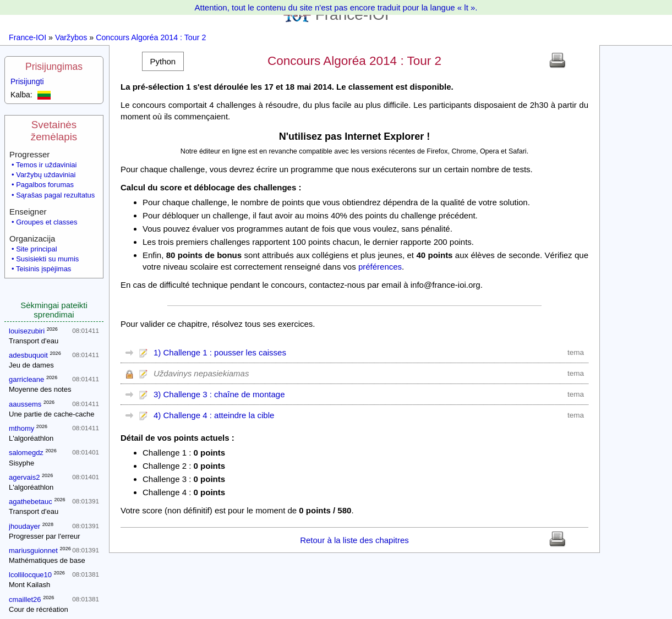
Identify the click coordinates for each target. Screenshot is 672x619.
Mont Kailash (29, 585)
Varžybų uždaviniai (46, 175)
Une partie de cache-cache (51, 414)
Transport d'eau (34, 341)
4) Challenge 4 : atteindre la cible (214, 415)
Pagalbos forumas (45, 185)
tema (576, 352)
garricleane (26, 379)
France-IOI (28, 37)
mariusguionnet (33, 550)
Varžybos (71, 37)
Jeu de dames (31, 365)
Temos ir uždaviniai (47, 165)
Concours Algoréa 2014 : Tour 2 (151, 37)
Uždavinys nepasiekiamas (201, 373)
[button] (163, 61)
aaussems (25, 404)
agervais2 (24, 477)
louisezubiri (27, 331)
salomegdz (26, 453)
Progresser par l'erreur (45, 536)
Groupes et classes (47, 222)
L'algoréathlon (31, 438)
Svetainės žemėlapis (54, 131)
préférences (380, 267)
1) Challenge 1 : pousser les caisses (220, 352)
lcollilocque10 (30, 575)
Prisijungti (27, 81)
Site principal (36, 249)
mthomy (21, 428)
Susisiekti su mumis (47, 259)
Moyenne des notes (40, 389)
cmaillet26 (25, 599)
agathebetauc (31, 502)
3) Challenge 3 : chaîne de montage (219, 394)
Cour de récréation (39, 609)
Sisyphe (21, 463)
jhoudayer (24, 526)
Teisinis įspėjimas (43, 269)
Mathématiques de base (47, 560)
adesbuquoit (28, 355)
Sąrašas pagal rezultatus (55, 195)
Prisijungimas (54, 67)
